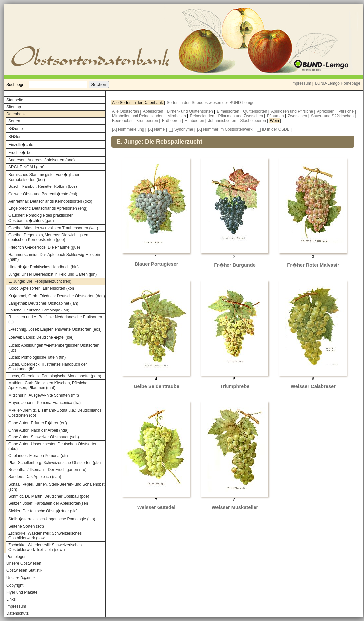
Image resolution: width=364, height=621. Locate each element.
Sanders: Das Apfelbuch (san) (35, 477)
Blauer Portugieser (156, 264)
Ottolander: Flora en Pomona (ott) (38, 456)
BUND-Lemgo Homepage (338, 83)
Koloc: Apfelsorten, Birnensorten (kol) (41, 288)
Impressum (301, 83)
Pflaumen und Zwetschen (241, 116)
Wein (275, 121)
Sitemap (14, 107)
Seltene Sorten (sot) (26, 526)
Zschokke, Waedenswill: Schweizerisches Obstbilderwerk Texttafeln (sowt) (45, 547)
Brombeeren (148, 121)
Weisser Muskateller (235, 507)
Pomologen (16, 557)
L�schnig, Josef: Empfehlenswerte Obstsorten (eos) (55, 329)
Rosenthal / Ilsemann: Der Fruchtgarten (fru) (47, 470)
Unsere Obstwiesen (24, 563)
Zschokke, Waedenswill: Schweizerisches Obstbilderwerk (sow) (45, 536)
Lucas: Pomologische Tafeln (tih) (37, 357)
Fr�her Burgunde (235, 265)
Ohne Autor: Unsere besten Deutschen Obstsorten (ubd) (53, 446)
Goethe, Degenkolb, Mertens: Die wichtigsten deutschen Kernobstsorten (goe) (48, 237)
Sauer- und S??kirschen (333, 116)
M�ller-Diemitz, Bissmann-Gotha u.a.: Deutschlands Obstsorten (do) (55, 413)
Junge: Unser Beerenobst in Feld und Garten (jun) (52, 274)
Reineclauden (202, 116)
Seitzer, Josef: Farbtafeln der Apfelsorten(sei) (48, 503)
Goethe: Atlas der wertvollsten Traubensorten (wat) (53, 228)
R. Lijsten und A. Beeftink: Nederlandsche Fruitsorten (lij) (55, 319)
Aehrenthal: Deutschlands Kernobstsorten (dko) (50, 201)
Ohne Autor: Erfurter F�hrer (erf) (38, 423)
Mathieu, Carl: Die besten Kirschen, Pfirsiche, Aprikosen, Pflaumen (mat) (48, 385)
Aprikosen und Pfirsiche (292, 111)
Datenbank (16, 114)
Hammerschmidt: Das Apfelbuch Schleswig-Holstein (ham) (54, 257)
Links (11, 599)
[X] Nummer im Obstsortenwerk (225, 129)
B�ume (15, 129)
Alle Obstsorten (126, 111)
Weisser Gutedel (157, 507)
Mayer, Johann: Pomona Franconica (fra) (45, 403)
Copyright (15, 585)
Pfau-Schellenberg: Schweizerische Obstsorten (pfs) (54, 463)
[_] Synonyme (181, 129)
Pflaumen (276, 116)
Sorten (14, 121)
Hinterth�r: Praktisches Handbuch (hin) (44, 267)
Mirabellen (177, 116)
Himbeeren (195, 121)
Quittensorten (256, 111)
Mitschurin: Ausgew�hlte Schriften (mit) (44, 395)
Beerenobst (123, 121)
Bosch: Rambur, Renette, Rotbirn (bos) (43, 186)
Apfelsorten (154, 111)
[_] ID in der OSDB (273, 129)
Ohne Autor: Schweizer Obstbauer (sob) (44, 437)
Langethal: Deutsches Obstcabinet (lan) (43, 303)
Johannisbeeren (223, 121)
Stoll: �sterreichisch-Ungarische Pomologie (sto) (52, 519)
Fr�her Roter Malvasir (313, 265)
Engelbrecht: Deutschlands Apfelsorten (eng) (48, 208)
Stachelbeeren (254, 121)
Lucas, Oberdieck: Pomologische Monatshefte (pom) (55, 376)
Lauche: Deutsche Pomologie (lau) (39, 310)
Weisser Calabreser (313, 386)
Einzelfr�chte (21, 145)
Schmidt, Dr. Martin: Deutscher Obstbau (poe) (49, 496)
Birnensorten (229, 111)
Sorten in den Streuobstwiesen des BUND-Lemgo (211, 103)
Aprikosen (326, 111)
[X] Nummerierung (128, 129)
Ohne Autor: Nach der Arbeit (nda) (38, 430)
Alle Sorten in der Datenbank (138, 103)
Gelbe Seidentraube (156, 386)
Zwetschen (298, 116)
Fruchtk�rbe (20, 153)
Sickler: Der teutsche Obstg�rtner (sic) (43, 511)
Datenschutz (17, 613)
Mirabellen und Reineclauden (138, 116)
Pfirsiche (347, 111)
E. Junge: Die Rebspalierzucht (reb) (40, 281)
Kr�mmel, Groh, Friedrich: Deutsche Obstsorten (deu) (57, 296)
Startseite (15, 100)
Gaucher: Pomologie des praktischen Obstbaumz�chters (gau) (41, 218)
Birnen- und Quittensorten (190, 111)
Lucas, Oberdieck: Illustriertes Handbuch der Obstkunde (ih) (48, 367)
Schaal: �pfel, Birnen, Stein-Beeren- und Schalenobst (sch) (56, 487)
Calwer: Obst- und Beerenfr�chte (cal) (43, 194)
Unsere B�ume (20, 578)
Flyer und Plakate (22, 592)
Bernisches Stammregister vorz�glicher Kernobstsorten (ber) (44, 177)
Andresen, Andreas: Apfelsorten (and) (42, 160)
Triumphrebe (235, 386)
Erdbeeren (172, 121)
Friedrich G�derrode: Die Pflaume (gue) (44, 247)
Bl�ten (15, 137)
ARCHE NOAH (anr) (26, 167)
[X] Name (156, 129)
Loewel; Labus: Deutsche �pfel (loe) (41, 337)
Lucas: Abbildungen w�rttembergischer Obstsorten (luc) (54, 348)
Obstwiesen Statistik (24, 570)
